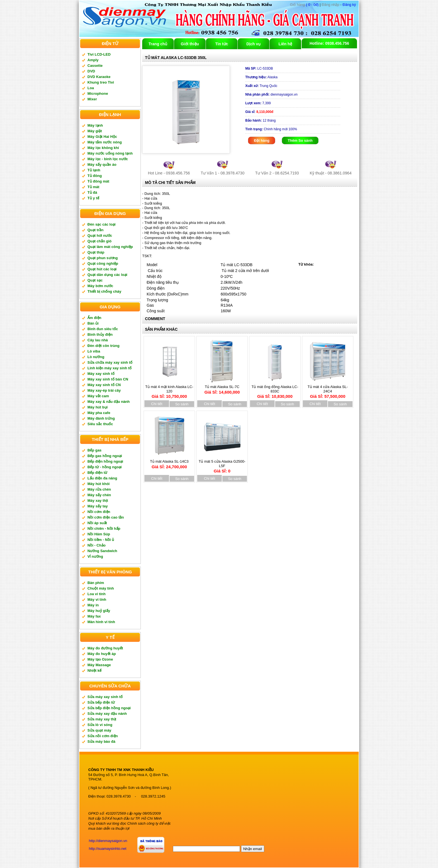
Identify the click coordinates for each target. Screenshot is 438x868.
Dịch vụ (253, 44)
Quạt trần (95, 230)
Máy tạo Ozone (100, 659)
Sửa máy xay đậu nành (107, 714)
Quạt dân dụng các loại (107, 275)
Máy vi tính (97, 599)
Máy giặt (95, 131)
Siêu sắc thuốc (100, 424)
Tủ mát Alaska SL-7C (222, 388)
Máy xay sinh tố (101, 374)
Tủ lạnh (94, 170)
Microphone (98, 94)
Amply (93, 60)
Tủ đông (95, 176)
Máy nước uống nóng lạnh (110, 153)
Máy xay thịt (98, 501)
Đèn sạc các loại (102, 224)
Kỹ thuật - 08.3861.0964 (331, 173)
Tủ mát (93, 187)
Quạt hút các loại (102, 269)
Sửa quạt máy (99, 730)
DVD (91, 71)
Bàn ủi (93, 323)
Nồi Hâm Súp (99, 534)
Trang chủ (158, 44)
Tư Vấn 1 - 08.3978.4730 (223, 173)
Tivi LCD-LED (99, 54)
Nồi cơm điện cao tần (106, 517)
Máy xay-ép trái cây (104, 390)
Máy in (93, 605)
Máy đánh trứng (101, 418)
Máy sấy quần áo (102, 165)
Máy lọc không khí (103, 148)
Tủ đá (92, 192)
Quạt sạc (95, 280)
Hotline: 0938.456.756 (329, 43)
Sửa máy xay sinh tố (105, 697)
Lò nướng (96, 357)
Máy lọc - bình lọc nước (108, 159)
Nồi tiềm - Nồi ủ (101, 540)
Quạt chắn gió (99, 241)
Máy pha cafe (99, 413)
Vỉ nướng (95, 556)
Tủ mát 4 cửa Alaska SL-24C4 (328, 390)
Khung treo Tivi (101, 82)
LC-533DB (259, 68)
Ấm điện (94, 318)
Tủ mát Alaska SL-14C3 (169, 462)
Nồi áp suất (97, 523)
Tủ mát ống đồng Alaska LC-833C (275, 390)
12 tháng (260, 120)
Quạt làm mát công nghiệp (110, 247)
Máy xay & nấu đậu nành (109, 402)
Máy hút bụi (97, 407)
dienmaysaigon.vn (271, 94)
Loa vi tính (97, 594)
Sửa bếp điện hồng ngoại (109, 708)
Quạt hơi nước (100, 236)
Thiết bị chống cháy (104, 291)
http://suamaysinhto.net (108, 849)
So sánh (182, 404)
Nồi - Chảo (97, 545)
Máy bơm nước (100, 286)
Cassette (95, 66)
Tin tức (222, 44)
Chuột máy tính (101, 588)
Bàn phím (96, 583)
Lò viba (94, 351)
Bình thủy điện (100, 334)
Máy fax (94, 616)
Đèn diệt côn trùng (103, 346)
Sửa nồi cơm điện (103, 736)
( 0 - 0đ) (304, 5)
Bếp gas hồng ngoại (105, 456)
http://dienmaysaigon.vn (108, 841)
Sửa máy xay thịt (102, 719)
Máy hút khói (98, 484)
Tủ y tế (93, 198)
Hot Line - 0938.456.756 (169, 173)
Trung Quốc (261, 86)
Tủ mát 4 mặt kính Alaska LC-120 (169, 390)
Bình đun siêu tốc (103, 329)
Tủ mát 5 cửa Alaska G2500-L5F (222, 464)
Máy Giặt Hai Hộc (102, 137)
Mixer (92, 99)
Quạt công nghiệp (103, 263)
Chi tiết (157, 404)
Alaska (261, 77)
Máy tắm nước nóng (105, 142)
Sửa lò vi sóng (100, 725)
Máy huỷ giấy (99, 611)
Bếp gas (94, 450)
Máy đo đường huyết (105, 648)
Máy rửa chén (99, 489)
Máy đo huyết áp (102, 654)
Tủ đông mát (98, 181)
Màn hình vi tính (101, 622)
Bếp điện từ (97, 473)
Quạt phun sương (103, 258)
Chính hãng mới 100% (271, 129)
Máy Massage (99, 665)
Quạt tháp (96, 252)
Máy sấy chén (99, 495)
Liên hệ (285, 44)
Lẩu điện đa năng (102, 478)
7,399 (258, 103)
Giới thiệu (190, 44)
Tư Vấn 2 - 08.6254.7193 (277, 173)
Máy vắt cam (98, 396)
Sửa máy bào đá (101, 742)
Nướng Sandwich (102, 551)
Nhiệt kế (94, 670)
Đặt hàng (262, 140)
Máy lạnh (95, 125)
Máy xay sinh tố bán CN (108, 379)
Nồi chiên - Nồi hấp (104, 528)
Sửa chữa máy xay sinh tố (110, 362)
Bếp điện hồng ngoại (105, 461)
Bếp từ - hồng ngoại (105, 467)
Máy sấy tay (98, 506)
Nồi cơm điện (99, 512)
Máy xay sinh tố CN (104, 385)
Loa (91, 88)
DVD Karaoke (99, 77)
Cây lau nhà (98, 340)
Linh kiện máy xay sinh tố (109, 368)
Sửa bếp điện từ (101, 702)
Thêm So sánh (300, 140)
